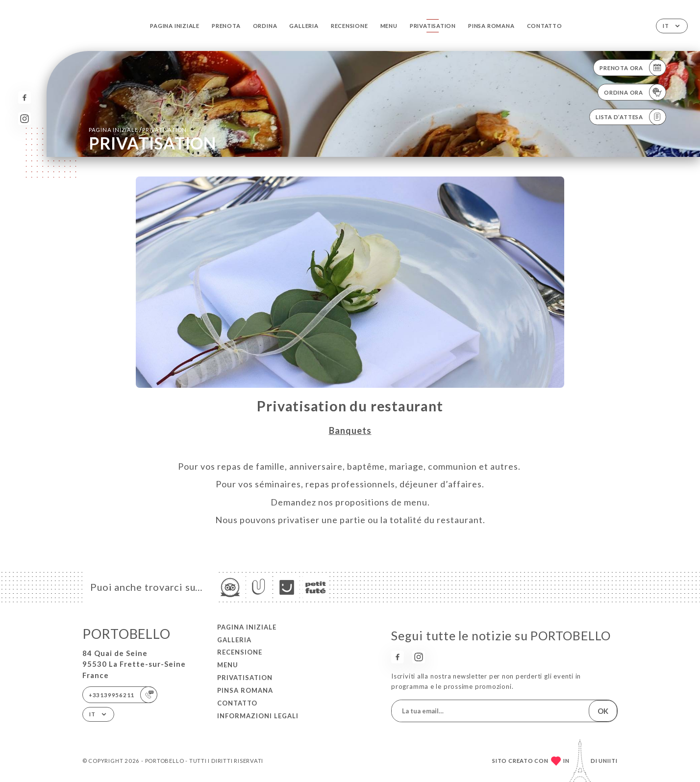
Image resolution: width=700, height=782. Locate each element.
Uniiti (608, 761)
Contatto (545, 26)
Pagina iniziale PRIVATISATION (138, 129)
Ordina (265, 26)
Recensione (350, 26)
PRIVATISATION (433, 26)
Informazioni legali (258, 716)
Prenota (226, 26)
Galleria (304, 26)
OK (603, 711)
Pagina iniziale (175, 26)
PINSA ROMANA (491, 26)
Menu (389, 26)
